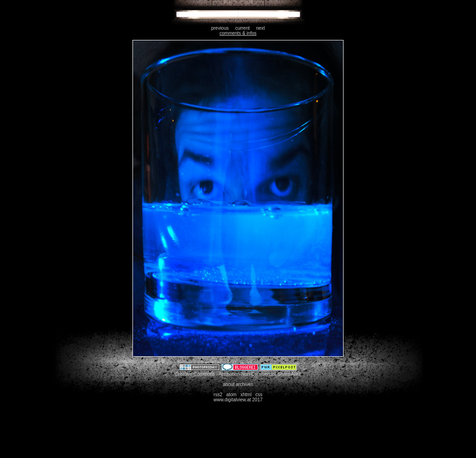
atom (231, 395)
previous (220, 28)
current (242, 28)
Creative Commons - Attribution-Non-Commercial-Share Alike (238, 374)
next (261, 28)
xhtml (246, 395)
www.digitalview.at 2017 (238, 400)
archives (244, 384)
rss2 (218, 395)
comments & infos (238, 33)
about (228, 384)
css (259, 395)
